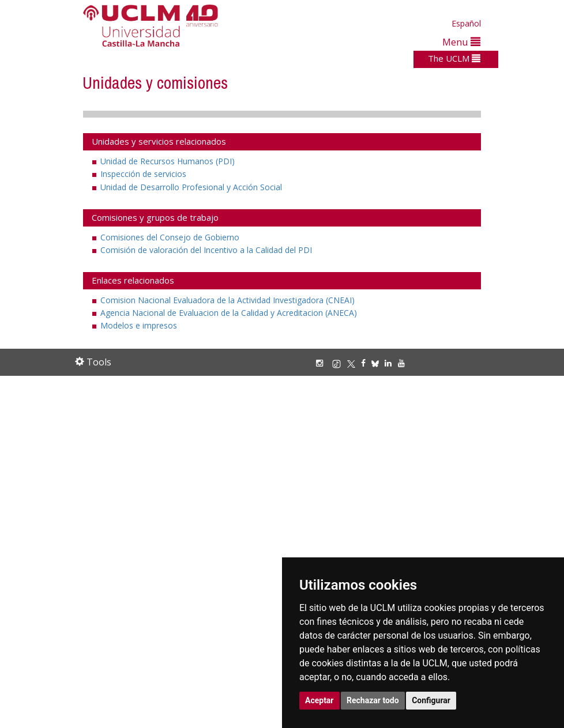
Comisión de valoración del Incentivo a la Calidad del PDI (206, 250)
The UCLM (454, 58)
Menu (461, 42)
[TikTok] (339, 363)
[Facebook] (366, 363)
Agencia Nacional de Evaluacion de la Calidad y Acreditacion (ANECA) (229, 313)
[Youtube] (404, 363)
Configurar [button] (431, 700)
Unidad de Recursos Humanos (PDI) (168, 161)
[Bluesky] (378, 363)
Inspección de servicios (143, 174)
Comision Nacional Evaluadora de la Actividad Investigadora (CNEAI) (228, 300)
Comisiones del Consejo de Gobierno (170, 237)
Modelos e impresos (139, 325)
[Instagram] (322, 363)
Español (466, 23)
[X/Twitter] (354, 363)
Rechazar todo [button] (373, 700)
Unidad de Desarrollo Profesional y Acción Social (191, 187)
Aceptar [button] (319, 700)
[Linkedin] (388, 363)
